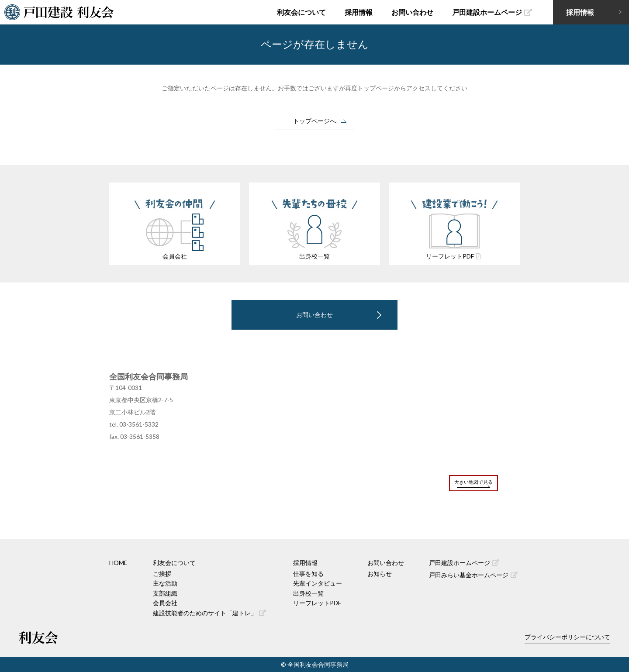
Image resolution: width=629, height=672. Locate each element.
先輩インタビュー (318, 583)
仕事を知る (308, 574)
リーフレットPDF (317, 603)
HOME (118, 563)
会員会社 (165, 603)
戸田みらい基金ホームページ (473, 575)
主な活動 (165, 583)
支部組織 (165, 593)
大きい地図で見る (473, 482)
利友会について (301, 12)
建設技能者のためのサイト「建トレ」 (209, 613)
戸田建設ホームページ (492, 12)
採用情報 (359, 12)
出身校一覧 (308, 593)
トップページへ (314, 121)
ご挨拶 (162, 574)
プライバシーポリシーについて (567, 637)
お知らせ (380, 574)
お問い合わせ (412, 12)
